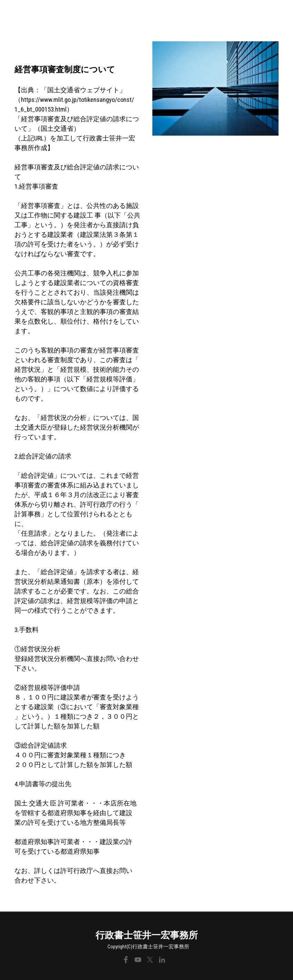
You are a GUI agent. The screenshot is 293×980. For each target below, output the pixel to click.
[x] (150, 960)
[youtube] (138, 960)
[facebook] (126, 960)
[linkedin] (162, 960)
